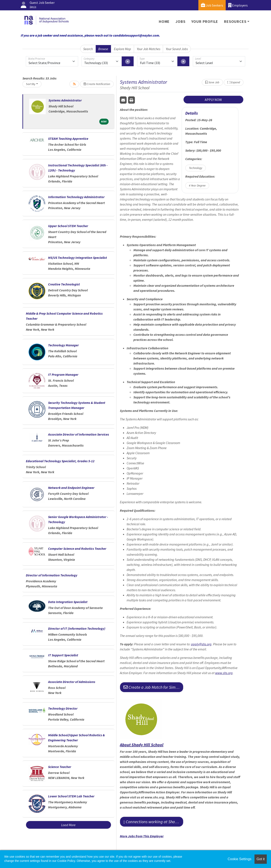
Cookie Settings (239, 859)
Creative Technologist (64, 284)
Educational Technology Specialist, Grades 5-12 (60, 461)
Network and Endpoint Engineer (71, 488)
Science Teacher (60, 767)
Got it (261, 859)
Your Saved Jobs (177, 49)
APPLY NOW (213, 100)
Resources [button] (235, 21)
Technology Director (63, 708)
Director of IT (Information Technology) (77, 628)
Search (88, 49)
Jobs (180, 21)
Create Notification (97, 84)
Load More (68, 825)
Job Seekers (212, 5)
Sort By (31, 84)
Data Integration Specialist (68, 602)
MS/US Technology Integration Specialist (77, 258)
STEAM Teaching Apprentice (68, 138)
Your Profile (205, 21)
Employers (238, 5)
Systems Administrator (65, 100)
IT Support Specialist (63, 655)
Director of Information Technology (52, 575)
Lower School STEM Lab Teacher (71, 796)
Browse (103, 49)
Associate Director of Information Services (79, 434)
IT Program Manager (63, 374)
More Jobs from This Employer (142, 836)
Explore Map (122, 49)
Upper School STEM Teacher (68, 226)
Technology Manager (63, 345)
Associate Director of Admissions (72, 682)
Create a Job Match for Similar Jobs (153, 687)
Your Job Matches (149, 49)
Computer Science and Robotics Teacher (77, 548)
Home (164, 21)
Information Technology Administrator (76, 197)
